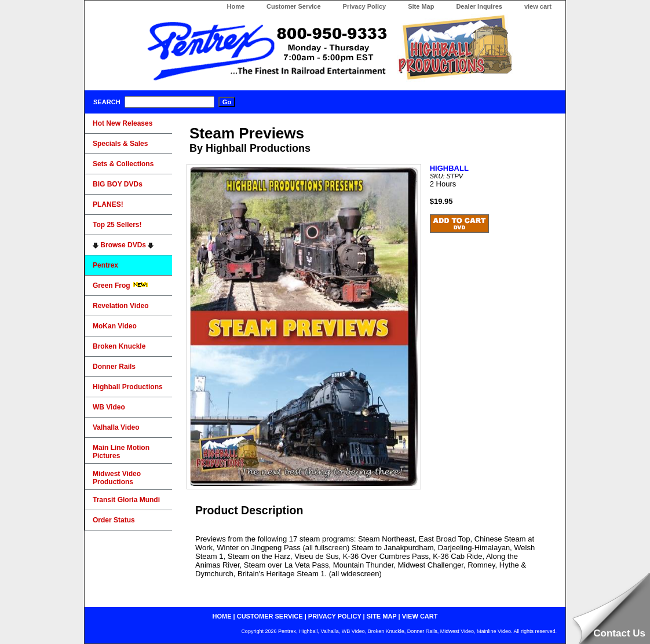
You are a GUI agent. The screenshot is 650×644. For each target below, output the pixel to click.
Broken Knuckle (119, 346)
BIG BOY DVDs (118, 184)
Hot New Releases (123, 123)
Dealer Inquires (479, 6)
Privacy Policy (365, 6)
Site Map (421, 6)
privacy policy (335, 616)
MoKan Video (115, 326)
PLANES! (108, 204)
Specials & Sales (120, 144)
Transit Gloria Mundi (126, 500)
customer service (270, 616)
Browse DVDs (123, 245)
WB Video (109, 407)
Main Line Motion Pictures (121, 452)
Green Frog (120, 286)
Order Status (114, 520)
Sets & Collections (123, 164)
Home (235, 6)
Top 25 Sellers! (117, 225)
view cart (538, 6)
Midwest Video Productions (117, 478)
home (222, 616)
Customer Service (294, 6)
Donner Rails (114, 367)
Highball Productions (128, 387)
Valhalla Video (116, 427)
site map (382, 616)
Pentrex (105, 265)
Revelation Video (120, 306)
